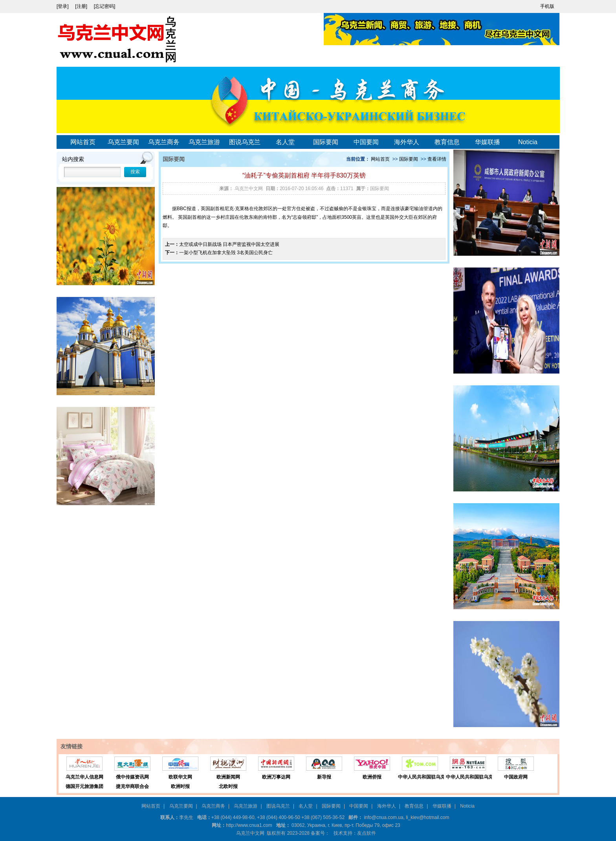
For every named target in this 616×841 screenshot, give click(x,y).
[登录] (63, 6)
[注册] (82, 6)
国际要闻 (326, 142)
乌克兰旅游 (204, 142)
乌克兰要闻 (123, 142)
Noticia (528, 142)
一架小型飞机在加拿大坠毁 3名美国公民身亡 (226, 253)
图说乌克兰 (245, 142)
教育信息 (447, 142)
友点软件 (367, 833)
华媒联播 (488, 142)
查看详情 (437, 159)
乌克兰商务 (164, 142)
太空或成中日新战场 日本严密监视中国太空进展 (229, 244)
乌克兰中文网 (249, 189)
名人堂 (285, 142)
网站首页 (83, 142)
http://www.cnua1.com (249, 825)
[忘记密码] (105, 6)
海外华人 (407, 142)
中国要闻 (366, 142)
